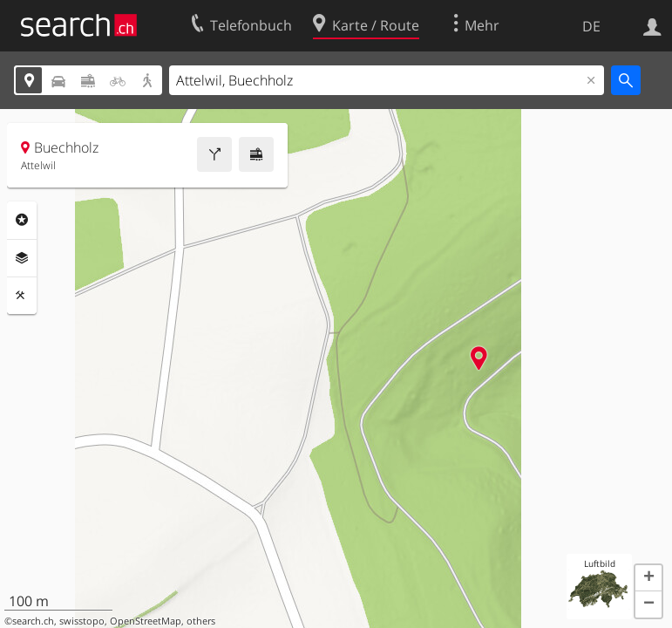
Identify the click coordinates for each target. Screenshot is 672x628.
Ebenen (22, 258)
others (201, 621)
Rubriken (22, 220)
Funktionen (22, 296)
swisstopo (82, 621)
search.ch (33, 621)
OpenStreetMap (146, 621)
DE (591, 26)
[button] (648, 578)
